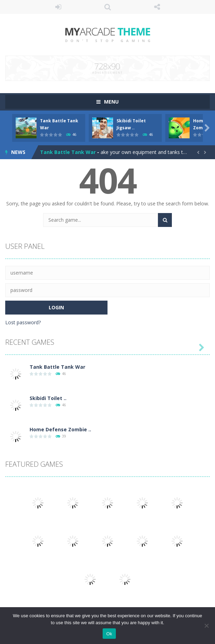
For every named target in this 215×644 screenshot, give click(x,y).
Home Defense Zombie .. (60, 429)
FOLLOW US (157, 7)
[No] (206, 626)
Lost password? (23, 322)
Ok (109, 634)
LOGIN (58, 7)
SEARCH (107, 7)
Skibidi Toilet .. (48, 398)
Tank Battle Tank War (68, 152)
